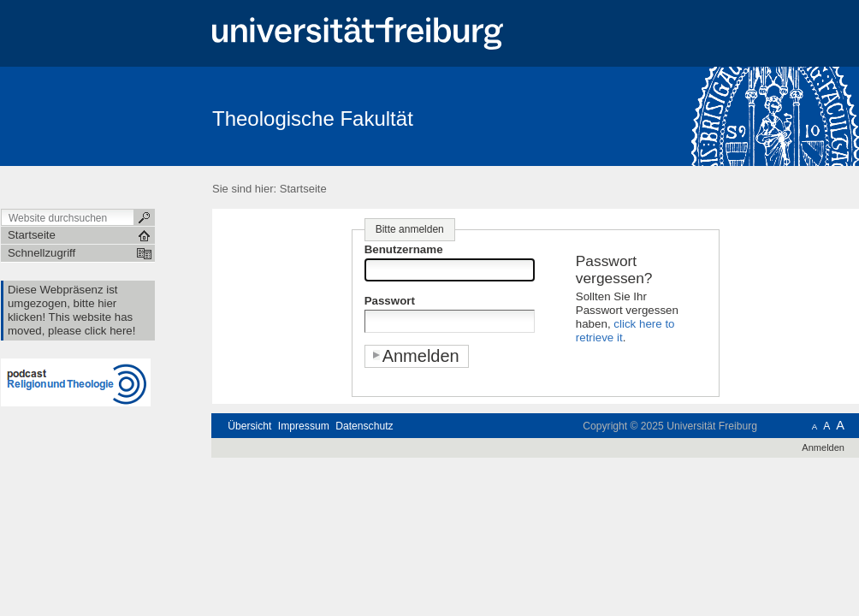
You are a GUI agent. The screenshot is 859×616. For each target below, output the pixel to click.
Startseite (303, 189)
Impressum (304, 426)
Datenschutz (364, 426)
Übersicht (249, 426)
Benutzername (404, 249)
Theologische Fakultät (313, 118)
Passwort (390, 301)
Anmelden (823, 447)
